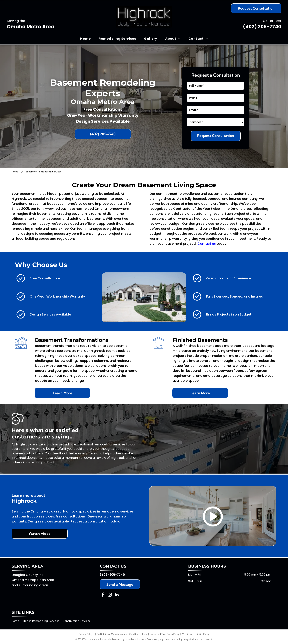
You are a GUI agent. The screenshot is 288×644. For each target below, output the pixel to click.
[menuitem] (85, 39)
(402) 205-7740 (262, 27)
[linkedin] (117, 595)
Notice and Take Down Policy (165, 634)
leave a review (95, 458)
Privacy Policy (86, 634)
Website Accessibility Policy (195, 634)
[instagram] (110, 595)
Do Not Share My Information (112, 634)
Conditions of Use (138, 634)
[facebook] (103, 595)
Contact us (207, 244)
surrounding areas (34, 585)
